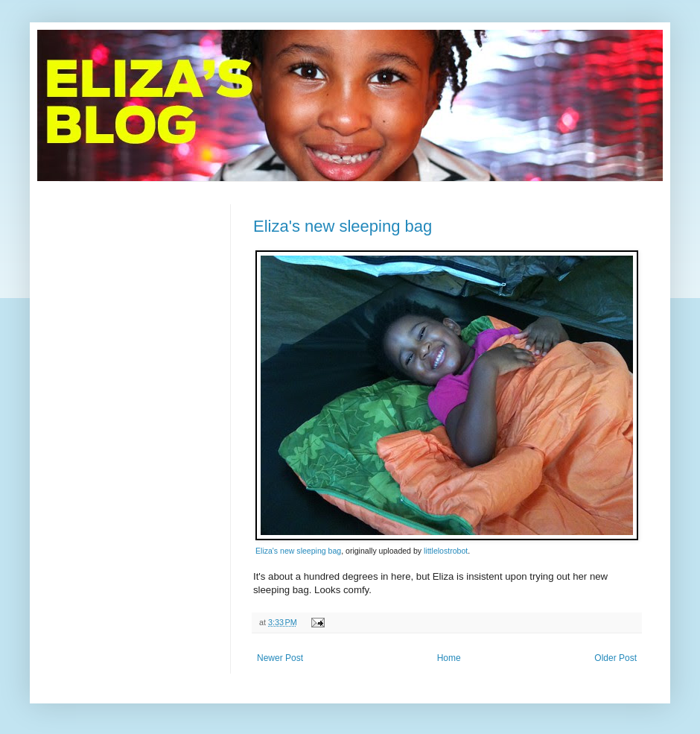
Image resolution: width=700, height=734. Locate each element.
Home (449, 658)
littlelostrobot (446, 551)
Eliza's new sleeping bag (343, 226)
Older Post (615, 658)
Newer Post (280, 658)
